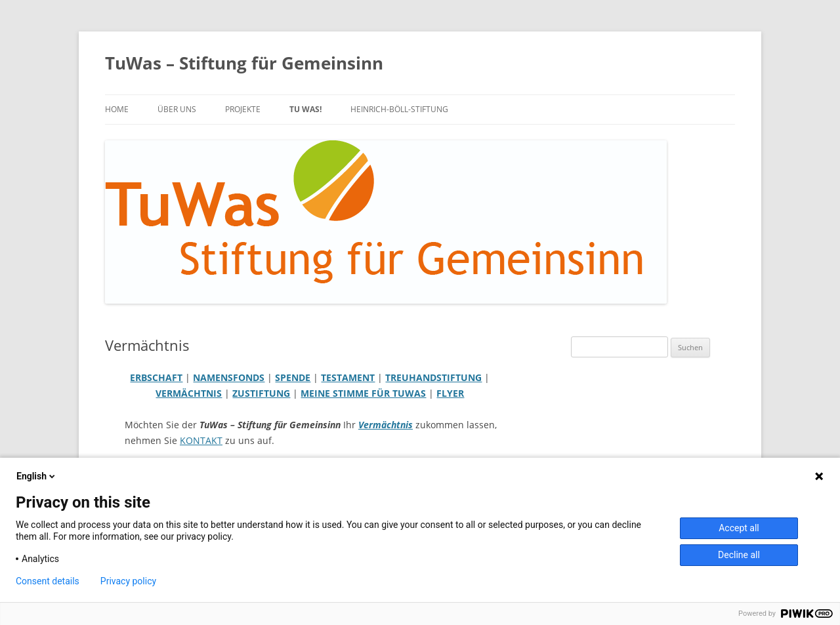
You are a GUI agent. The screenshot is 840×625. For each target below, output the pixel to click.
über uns (177, 109)
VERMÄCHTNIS (189, 393)
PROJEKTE (243, 109)
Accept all (739, 528)
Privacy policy (128, 581)
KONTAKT (201, 440)
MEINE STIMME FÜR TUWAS (363, 393)
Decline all (739, 555)
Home (117, 109)
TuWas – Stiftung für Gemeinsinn (244, 63)
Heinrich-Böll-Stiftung (399, 109)
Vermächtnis (386, 425)
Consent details (48, 581)
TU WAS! (305, 109)
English (37, 476)
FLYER (450, 393)
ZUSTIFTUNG (261, 393)
